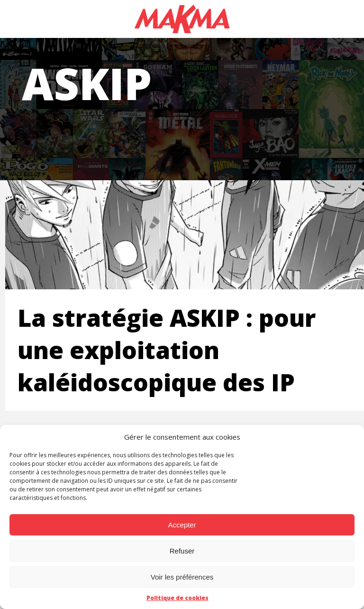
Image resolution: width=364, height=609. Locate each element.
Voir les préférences (182, 577)
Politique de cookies (177, 598)
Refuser (182, 551)
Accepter (182, 525)
